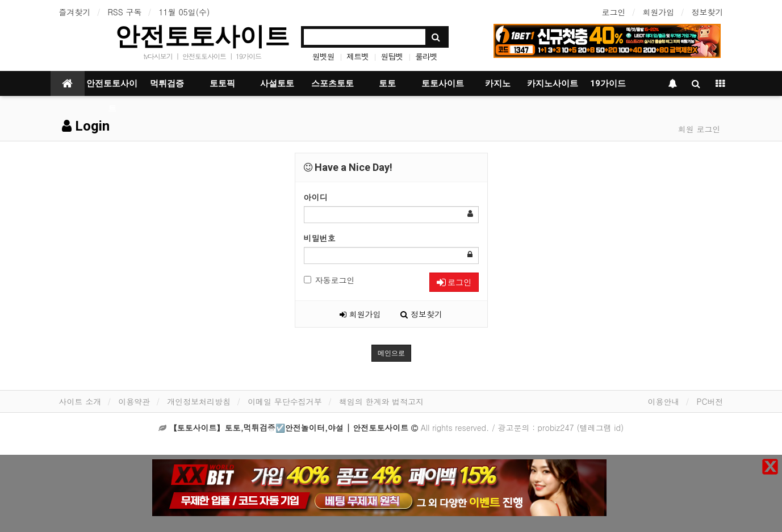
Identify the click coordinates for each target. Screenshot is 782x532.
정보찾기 (708, 12)
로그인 (614, 12)
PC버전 (710, 401)
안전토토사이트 (202, 36)
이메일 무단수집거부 (285, 401)
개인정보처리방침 (199, 401)
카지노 (498, 83)
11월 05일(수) (184, 12)
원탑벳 (392, 56)
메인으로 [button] (391, 353)
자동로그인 (329, 280)
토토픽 (222, 83)
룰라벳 (426, 56)
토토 (387, 83)
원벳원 (323, 56)
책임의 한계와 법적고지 (381, 401)
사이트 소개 (80, 401)
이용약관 (134, 401)
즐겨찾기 (75, 12)
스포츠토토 (333, 83)
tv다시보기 (158, 56)
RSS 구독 (125, 12)
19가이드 (248, 56)
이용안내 (663, 401)
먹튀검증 (167, 83)
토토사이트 (443, 83)
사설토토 (277, 83)
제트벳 (357, 56)
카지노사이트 (553, 83)
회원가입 (659, 12)
